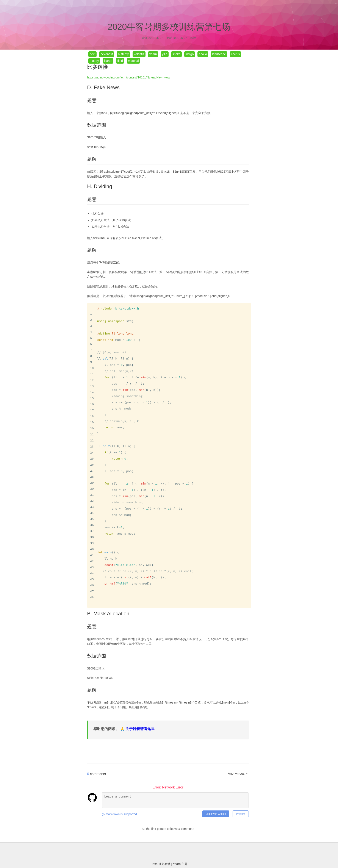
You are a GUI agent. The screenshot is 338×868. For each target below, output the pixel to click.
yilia (165, 54)
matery (94, 61)
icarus (108, 61)
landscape (219, 54)
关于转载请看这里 (140, 719)
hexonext (107, 54)
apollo (203, 54)
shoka (176, 54)
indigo (190, 54)
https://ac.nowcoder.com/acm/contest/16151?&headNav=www (129, 77)
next (92, 54)
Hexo (154, 854)
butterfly (123, 54)
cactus (235, 54)
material (133, 61)
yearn (153, 54)
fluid (120, 61)
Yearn (177, 854)
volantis (139, 54)
